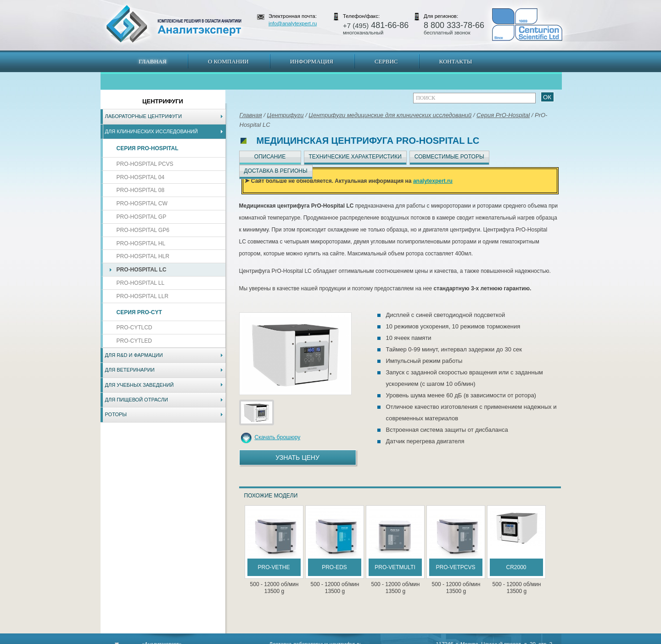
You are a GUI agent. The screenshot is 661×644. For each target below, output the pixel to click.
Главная (153, 61)
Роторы (116, 414)
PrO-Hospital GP (142, 217)
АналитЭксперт (174, 24)
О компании (228, 61)
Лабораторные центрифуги (144, 116)
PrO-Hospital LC (142, 270)
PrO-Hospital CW (142, 203)
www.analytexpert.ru (478, 639)
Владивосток (266, 639)
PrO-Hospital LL (141, 283)
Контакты (456, 61)
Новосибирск (232, 639)
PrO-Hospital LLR (143, 296)
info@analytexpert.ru (293, 23)
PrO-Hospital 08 (141, 190)
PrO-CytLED (134, 341)
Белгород (388, 639)
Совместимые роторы (449, 157)
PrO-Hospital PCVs (145, 164)
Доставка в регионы (276, 171)
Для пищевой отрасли (137, 400)
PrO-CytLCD (134, 328)
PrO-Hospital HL (141, 243)
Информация (312, 61)
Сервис (386, 61)
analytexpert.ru (433, 181)
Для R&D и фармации (134, 355)
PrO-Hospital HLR (143, 256)
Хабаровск (297, 639)
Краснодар (361, 639)
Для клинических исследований (151, 131)
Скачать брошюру (278, 437)
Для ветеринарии (130, 370)
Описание (270, 157)
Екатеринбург (329, 639)
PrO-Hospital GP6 (143, 230)
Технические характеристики (355, 157)
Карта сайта (156, 639)
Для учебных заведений (140, 385)
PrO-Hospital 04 (141, 177)
